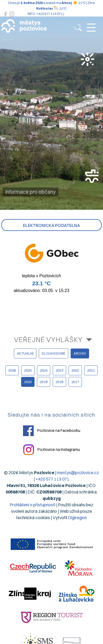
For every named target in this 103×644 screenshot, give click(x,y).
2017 (75, 382)
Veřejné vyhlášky (48, 340)
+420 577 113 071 (52, 479)
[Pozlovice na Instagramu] (12, 14)
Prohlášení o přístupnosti (33, 505)
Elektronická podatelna (51, 225)
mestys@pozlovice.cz (78, 473)
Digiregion (77, 518)
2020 (28, 382)
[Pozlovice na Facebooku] (5, 14)
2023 (59, 370)
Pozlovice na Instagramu (52, 450)
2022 (75, 370)
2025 (28, 370)
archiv (80, 353)
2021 (91, 370)
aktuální (25, 353)
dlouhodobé (54, 353)
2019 (44, 382)
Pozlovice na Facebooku (52, 431)
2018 (59, 382)
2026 (12, 370)
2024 (44, 370)
